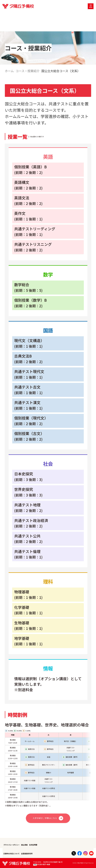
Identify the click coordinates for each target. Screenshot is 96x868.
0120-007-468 (42, 865)
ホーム (9, 71)
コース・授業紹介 (28, 71)
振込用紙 (24, 845)
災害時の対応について (11, 854)
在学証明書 (33, 845)
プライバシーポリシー (11, 845)
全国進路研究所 (27, 854)
